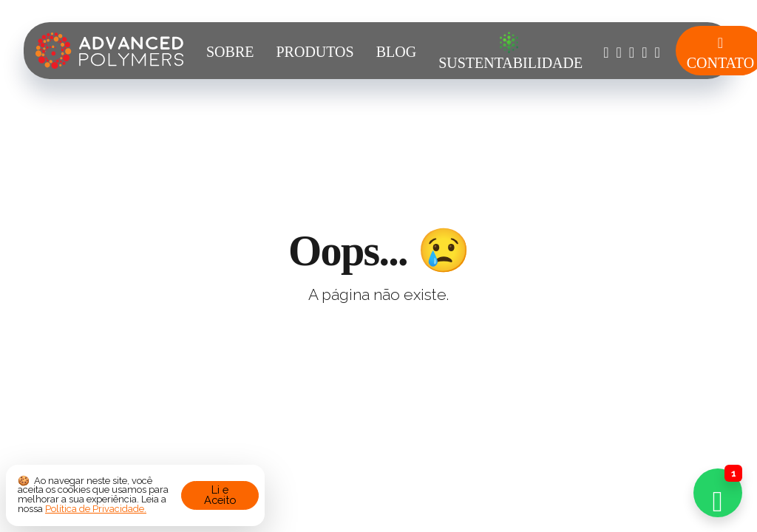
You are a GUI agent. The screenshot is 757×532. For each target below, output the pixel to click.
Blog (396, 52)
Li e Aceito (220, 495)
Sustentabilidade (510, 51)
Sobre (230, 52)
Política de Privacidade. (96, 509)
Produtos (315, 52)
